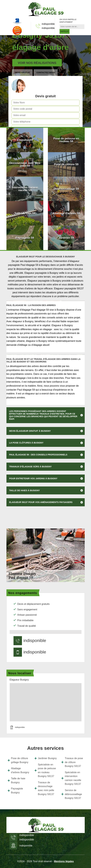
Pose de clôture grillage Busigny (18, 760)
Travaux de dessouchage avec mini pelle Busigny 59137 (44, 788)
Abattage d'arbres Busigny (18, 770)
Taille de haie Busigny (16, 780)
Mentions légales (64, 861)
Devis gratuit (22, 73)
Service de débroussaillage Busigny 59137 (71, 794)
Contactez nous (46, 73)
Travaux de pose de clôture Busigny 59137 (72, 762)
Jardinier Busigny (45, 758)
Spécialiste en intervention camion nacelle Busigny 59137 (71, 778)
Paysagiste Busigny (15, 791)
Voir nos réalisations (37, 63)
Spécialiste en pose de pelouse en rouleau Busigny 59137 (45, 770)
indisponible (48, 24)
